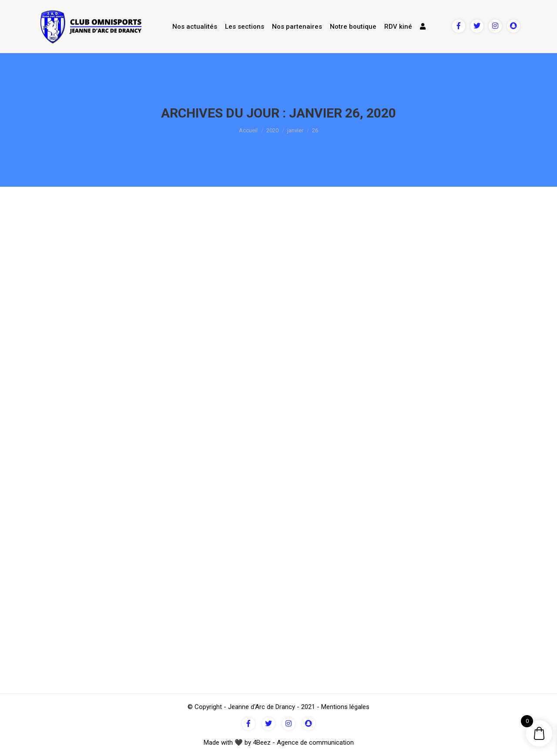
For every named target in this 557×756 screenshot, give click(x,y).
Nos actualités (195, 27)
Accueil (248, 130)
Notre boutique (353, 27)
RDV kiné (398, 27)
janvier (295, 130)
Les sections (245, 27)
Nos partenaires (297, 27)
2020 (272, 130)
